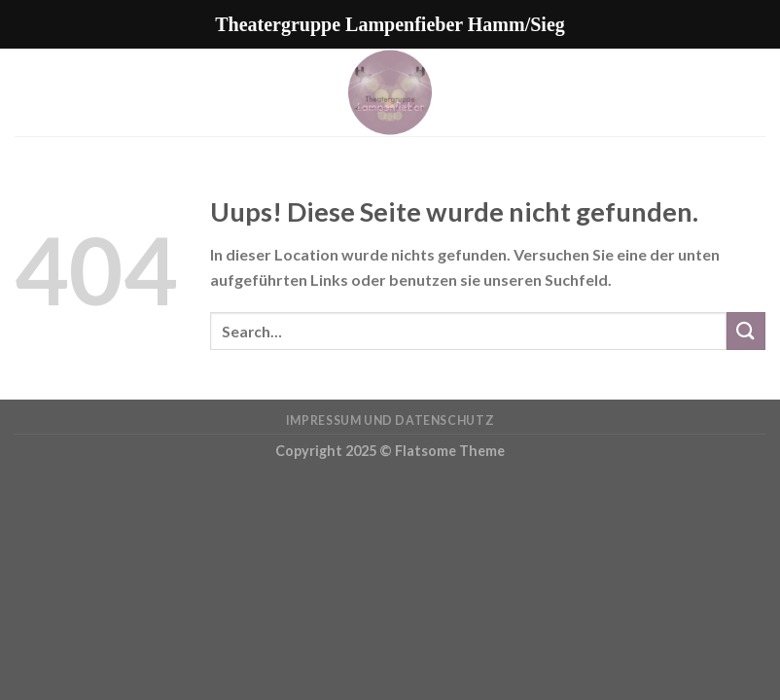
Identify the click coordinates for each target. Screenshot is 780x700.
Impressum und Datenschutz (390, 420)
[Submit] (746, 331)
